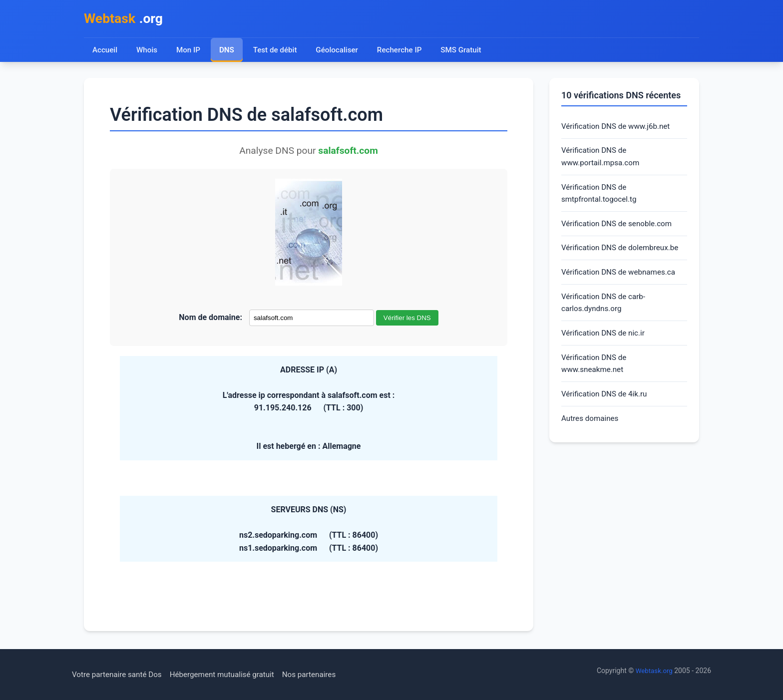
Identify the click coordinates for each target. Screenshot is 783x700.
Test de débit (277, 51)
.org (126, 19)
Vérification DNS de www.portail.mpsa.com (602, 160)
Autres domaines (591, 432)
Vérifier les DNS (407, 319)
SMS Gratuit (467, 51)
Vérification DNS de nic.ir (605, 343)
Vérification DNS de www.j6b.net (618, 128)
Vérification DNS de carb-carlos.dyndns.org (605, 312)
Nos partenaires (321, 674)
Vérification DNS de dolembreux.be (623, 254)
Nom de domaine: (210, 319)
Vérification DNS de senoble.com (619, 229)
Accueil (105, 51)
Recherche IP (404, 51)
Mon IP (189, 51)
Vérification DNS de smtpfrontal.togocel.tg (601, 198)
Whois (147, 51)
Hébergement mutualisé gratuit (230, 674)
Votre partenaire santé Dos (119, 674)
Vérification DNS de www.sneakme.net (596, 375)
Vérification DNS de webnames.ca (621, 280)
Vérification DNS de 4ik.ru (606, 407)
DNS (228, 51)
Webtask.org (653, 671)
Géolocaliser (340, 51)
